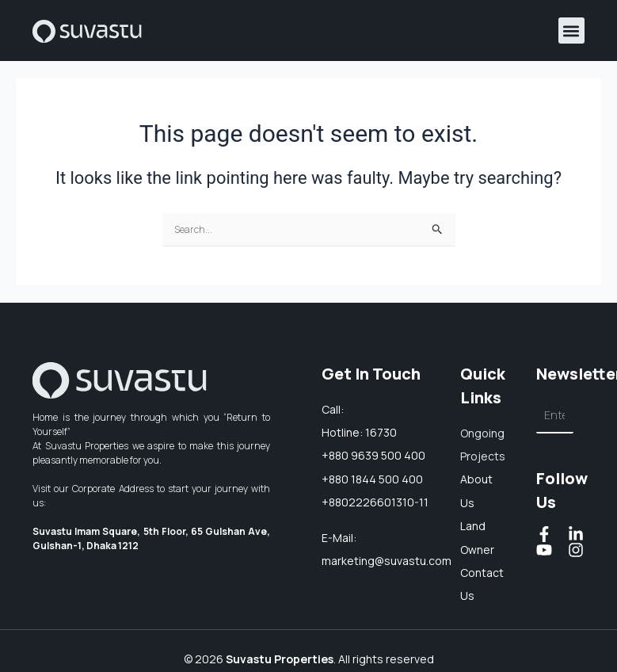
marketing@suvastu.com (387, 561)
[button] (571, 31)
